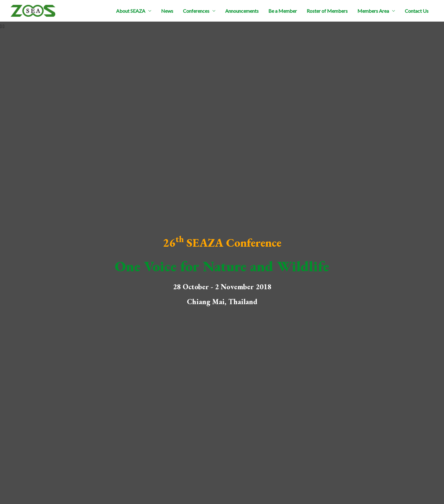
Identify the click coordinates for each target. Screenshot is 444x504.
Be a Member (283, 11)
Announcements (242, 11)
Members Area (373, 11)
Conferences (196, 11)
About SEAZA (131, 11)
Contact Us (417, 11)
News (167, 11)
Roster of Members (327, 11)
